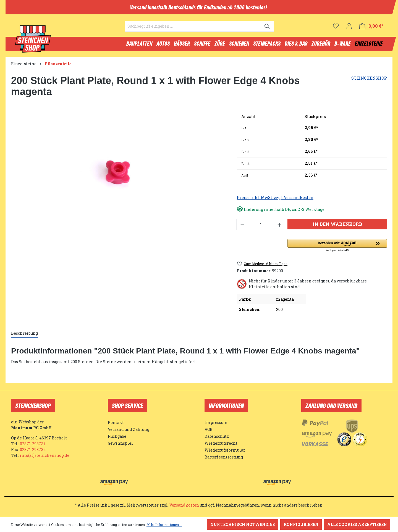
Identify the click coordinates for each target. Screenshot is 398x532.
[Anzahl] (261, 227)
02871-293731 (32, 444)
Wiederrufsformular (225, 450)
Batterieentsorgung (224, 457)
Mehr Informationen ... (164, 525)
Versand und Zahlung (129, 429)
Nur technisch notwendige (243, 524)
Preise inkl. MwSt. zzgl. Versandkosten (275, 200)
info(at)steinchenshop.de (45, 455)
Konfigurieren (301, 524)
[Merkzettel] (336, 29)
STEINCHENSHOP (369, 81)
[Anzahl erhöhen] (280, 227)
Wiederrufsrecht (221, 443)
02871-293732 (33, 450)
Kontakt (116, 422)
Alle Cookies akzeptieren (357, 524)
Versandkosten (184, 505)
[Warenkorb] (371, 29)
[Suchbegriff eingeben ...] (193, 29)
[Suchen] (267, 29)
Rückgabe (117, 436)
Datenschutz (217, 436)
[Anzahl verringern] (242, 227)
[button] (337, 248)
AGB (209, 429)
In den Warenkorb (337, 226)
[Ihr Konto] (349, 29)
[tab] (24, 336)
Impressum (216, 422)
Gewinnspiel (120, 443)
